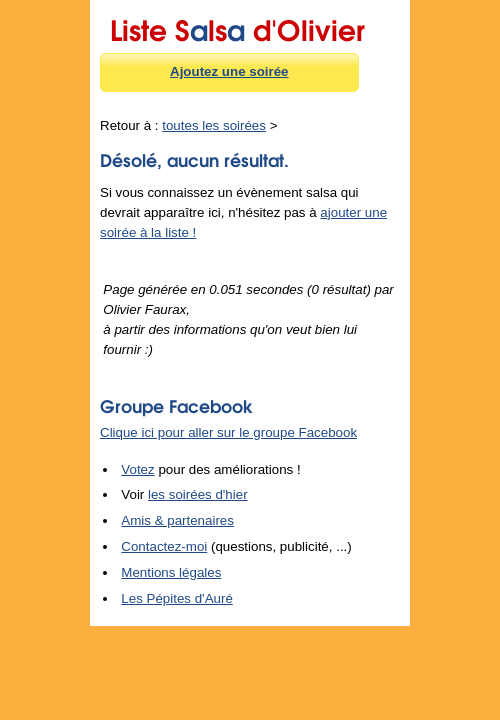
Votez (137, 469)
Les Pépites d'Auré (176, 598)
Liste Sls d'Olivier (237, 27)
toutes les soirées (214, 125)
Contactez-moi (164, 546)
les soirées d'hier (198, 494)
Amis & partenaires (177, 520)
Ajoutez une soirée (229, 71)
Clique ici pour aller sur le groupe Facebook (228, 432)
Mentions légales (171, 572)
